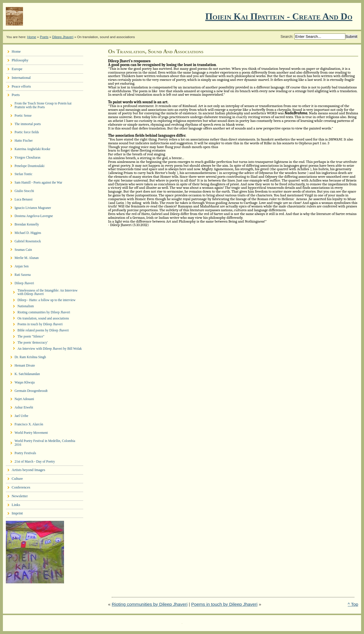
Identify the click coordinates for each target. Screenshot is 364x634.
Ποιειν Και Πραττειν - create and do (279, 16)
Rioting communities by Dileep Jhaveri (150, 604)
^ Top (353, 604)
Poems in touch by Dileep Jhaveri (224, 604)
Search (286, 37)
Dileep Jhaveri (63, 37)
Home (32, 37)
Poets (44, 37)
